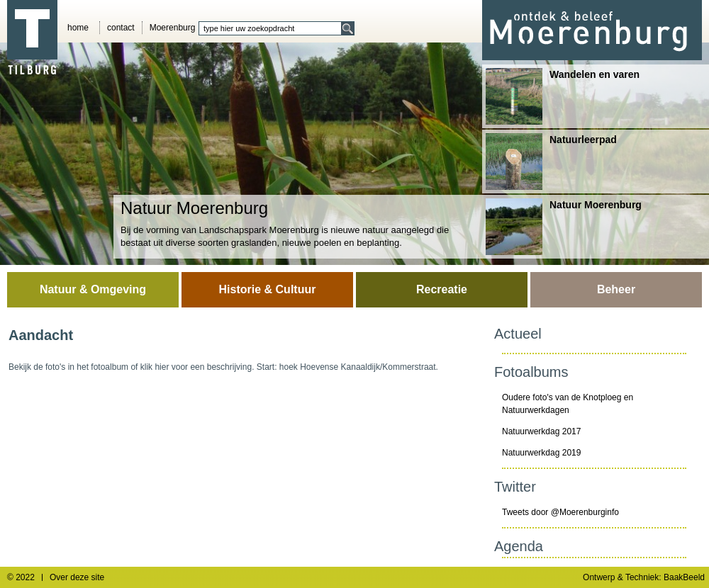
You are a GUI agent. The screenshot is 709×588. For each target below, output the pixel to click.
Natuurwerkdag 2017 (541, 431)
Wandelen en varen (563, 96)
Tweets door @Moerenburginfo (560, 512)
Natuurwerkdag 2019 (541, 453)
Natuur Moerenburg (564, 227)
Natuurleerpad (551, 162)
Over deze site (77, 577)
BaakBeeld (684, 577)
